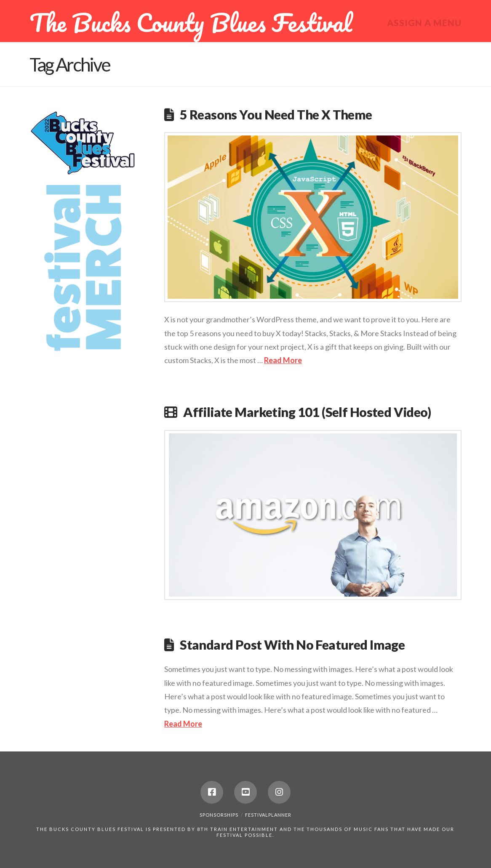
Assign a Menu (424, 23)
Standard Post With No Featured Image (292, 645)
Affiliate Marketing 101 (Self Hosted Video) (307, 412)
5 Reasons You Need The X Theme (276, 115)
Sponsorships (219, 815)
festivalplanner (268, 815)
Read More (283, 360)
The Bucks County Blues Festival (191, 22)
